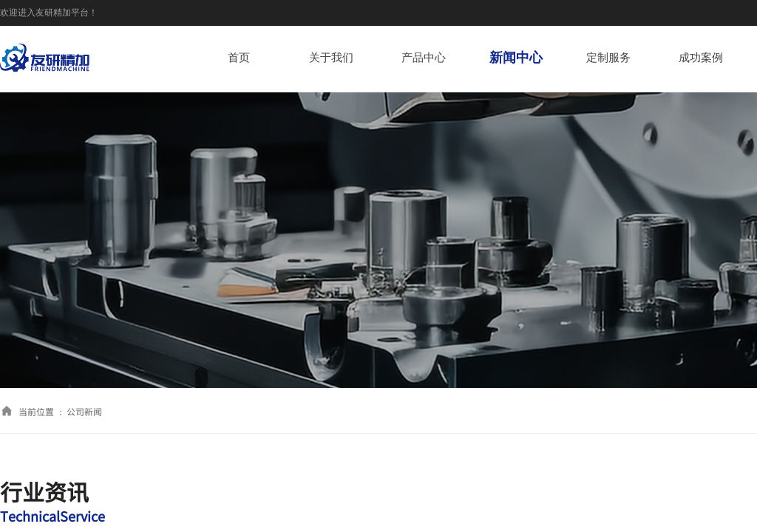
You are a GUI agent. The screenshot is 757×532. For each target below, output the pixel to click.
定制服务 (608, 58)
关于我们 (331, 58)
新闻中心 (516, 58)
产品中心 (424, 58)
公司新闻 (84, 411)
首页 (239, 58)
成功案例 (701, 58)
